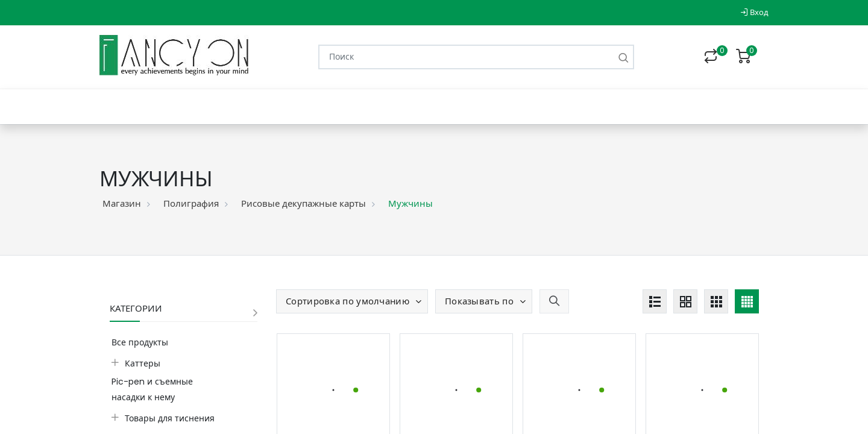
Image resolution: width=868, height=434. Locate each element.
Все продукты (140, 342)
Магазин (122, 203)
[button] (352, 301)
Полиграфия (191, 203)
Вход (754, 12)
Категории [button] (136, 308)
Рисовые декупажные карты (303, 203)
